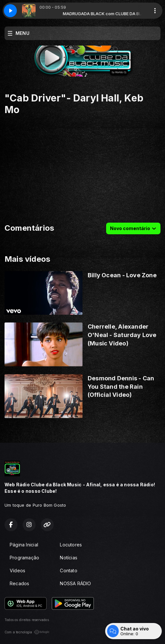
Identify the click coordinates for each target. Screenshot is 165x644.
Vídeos (17, 570)
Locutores (71, 545)
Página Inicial (24, 545)
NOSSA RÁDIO (75, 583)
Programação (24, 558)
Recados (19, 583)
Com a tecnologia (27, 632)
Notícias (69, 558)
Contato (68, 570)
